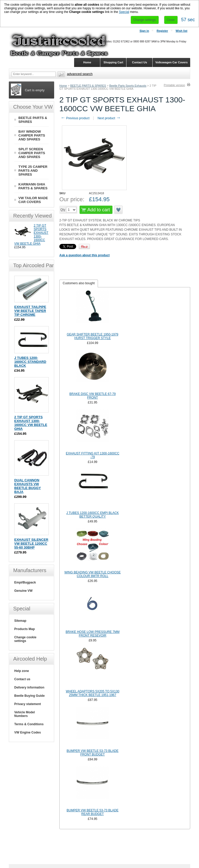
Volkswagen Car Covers (171, 62)
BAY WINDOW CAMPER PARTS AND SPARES (32, 135)
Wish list (182, 31)
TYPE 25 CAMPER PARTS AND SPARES (33, 171)
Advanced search (80, 74)
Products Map (24, 629)
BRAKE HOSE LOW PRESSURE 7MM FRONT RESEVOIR (93, 634)
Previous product (75, 118)
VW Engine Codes (28, 732)
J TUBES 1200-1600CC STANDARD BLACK (30, 362)
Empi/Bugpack (25, 582)
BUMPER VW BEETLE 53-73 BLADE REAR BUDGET (93, 812)
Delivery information (29, 687)
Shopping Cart (113, 62)
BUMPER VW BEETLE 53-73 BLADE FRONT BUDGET (93, 753)
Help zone (22, 671)
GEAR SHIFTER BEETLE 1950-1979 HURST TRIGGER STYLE (93, 336)
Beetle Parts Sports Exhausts (128, 86)
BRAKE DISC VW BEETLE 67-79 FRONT (93, 396)
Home (63, 86)
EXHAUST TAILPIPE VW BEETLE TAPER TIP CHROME (30, 311)
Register (162, 31)
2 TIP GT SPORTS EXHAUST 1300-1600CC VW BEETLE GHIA (31, 423)
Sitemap (20, 621)
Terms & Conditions (29, 724)
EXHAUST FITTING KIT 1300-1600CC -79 (93, 455)
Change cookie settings (25, 639)
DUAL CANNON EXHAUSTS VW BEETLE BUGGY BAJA (28, 486)
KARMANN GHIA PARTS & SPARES (33, 186)
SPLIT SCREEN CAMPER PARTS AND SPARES (32, 153)
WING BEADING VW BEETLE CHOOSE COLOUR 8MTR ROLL (92, 574)
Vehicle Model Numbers (24, 714)
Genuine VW (23, 591)
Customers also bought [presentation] (79, 283)
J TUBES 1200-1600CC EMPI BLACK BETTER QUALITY (93, 515)
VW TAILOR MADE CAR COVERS (33, 200)
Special (124, 12)
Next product (109, 118)
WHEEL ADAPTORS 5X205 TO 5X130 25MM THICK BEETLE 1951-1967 (93, 693)
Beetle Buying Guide (29, 696)
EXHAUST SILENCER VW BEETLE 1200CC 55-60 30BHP (31, 544)
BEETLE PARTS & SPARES (88, 86)
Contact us (22, 679)
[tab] (79, 283)
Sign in (144, 31)
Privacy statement (28, 704)
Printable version (174, 85)
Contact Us (139, 62)
